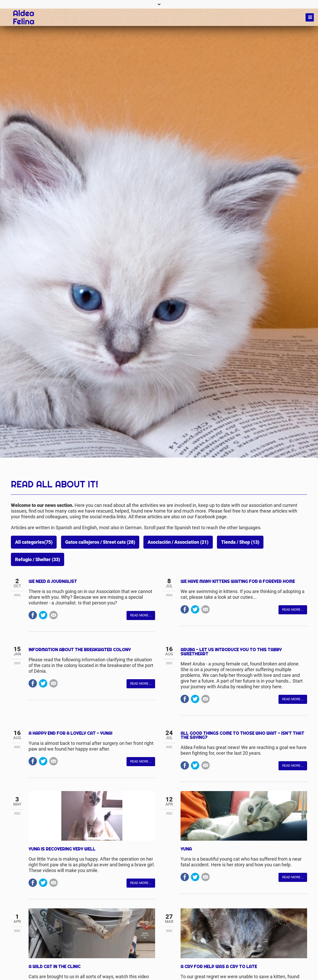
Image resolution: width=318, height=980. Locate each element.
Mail (54, 664)
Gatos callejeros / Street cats (100, 542)
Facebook (33, 664)
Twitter (43, 664)
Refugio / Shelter (38, 560)
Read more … (141, 665)
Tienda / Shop (240, 542)
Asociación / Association (178, 542)
